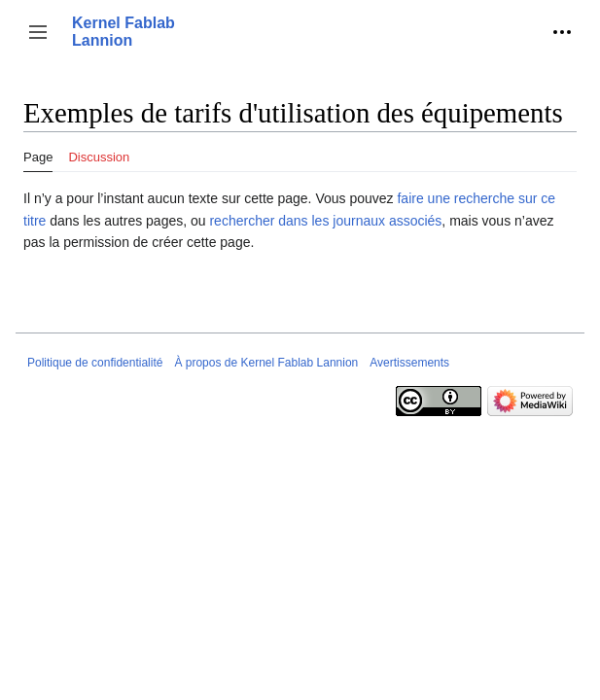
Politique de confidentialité (95, 363)
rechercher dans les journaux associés (325, 221)
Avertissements (409, 363)
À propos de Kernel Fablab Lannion (266, 363)
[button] (38, 32)
